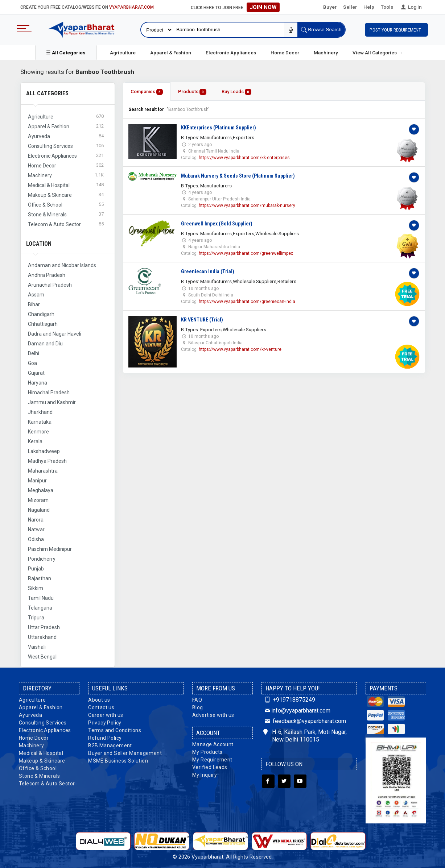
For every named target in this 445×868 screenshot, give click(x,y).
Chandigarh (41, 314)
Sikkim (36, 588)
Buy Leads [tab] (237, 92)
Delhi (34, 353)
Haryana (38, 383)
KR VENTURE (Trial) (202, 320)
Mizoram (38, 500)
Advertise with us (213, 715)
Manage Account (213, 744)
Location (39, 244)
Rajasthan (40, 578)
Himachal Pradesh (49, 393)
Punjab (36, 569)
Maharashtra (43, 471)
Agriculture (123, 53)
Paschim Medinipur (50, 549)
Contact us (101, 707)
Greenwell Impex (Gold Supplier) (217, 224)
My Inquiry (205, 775)
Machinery (326, 53)
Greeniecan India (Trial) (208, 271)
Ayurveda (30, 715)
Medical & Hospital (41, 753)
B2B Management (110, 746)
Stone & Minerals (39, 776)
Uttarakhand (42, 637)
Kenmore (38, 432)
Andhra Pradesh (47, 275)
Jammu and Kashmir (52, 402)
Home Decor (285, 53)
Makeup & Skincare (42, 761)
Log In (411, 7)
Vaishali (37, 647)
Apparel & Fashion (171, 53)
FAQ (197, 700)
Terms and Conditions (115, 730)
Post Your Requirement (396, 30)
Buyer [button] (330, 7)
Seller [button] (350, 7)
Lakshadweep (44, 451)
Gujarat (36, 373)
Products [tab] (192, 92)
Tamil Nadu (41, 598)
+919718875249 (289, 700)
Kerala (35, 441)
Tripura (36, 618)
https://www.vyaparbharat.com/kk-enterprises (244, 158)
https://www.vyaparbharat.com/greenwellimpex (246, 253)
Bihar (34, 304)
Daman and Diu (45, 344)
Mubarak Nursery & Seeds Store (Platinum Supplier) (238, 176)
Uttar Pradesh (44, 627)
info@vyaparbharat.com (297, 711)
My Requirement (212, 760)
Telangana (40, 608)
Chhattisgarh (43, 324)
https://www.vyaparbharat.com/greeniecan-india (247, 302)
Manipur (37, 481)
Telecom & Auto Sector (47, 784)
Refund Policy (105, 738)
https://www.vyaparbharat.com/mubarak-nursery (247, 205)
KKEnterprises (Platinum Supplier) (219, 128)
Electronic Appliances (231, 53)
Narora (36, 520)
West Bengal (42, 657)
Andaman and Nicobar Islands (62, 265)
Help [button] (369, 7)
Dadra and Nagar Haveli (55, 334)
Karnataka (40, 422)
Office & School (38, 768)
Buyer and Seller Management (125, 753)
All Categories (47, 93)
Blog (198, 707)
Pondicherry (42, 559)
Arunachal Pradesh (50, 285)
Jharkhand (40, 412)
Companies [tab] (147, 92)
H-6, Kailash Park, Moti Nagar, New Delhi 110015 (305, 736)
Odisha (36, 539)
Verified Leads (210, 767)
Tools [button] (387, 7)
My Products (207, 752)
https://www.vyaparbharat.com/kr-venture (240, 349)
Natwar (36, 529)
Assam (36, 295)
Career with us (106, 715)
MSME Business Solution (118, 761)
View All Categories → (378, 53)
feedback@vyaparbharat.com (305, 721)
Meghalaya (41, 490)
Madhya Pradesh (47, 461)
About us (99, 700)
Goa (32, 363)
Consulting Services (43, 723)
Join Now (263, 7)
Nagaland (39, 510)
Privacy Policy (105, 723)
